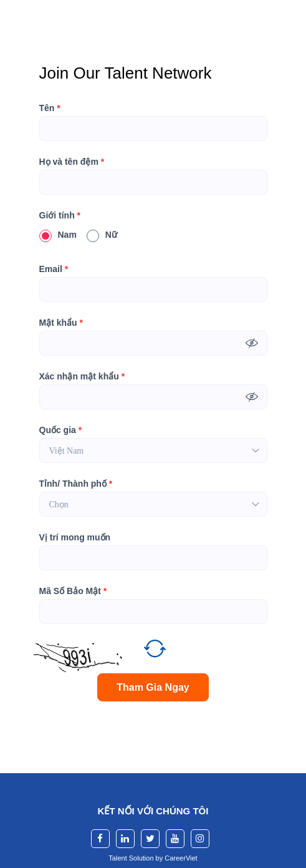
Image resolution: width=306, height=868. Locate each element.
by (160, 858)
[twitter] (150, 839)
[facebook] (100, 839)
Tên (50, 108)
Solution (142, 858)
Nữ (102, 235)
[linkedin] (125, 839)
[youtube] (175, 839)
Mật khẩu (61, 323)
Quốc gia (61, 430)
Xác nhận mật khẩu (82, 376)
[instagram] (200, 839)
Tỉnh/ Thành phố (76, 484)
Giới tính (60, 215)
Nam (58, 235)
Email (54, 269)
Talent (118, 858)
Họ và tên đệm (72, 162)
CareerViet (181, 858)
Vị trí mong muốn (75, 537)
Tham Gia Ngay (153, 687)
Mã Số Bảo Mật (73, 591)
